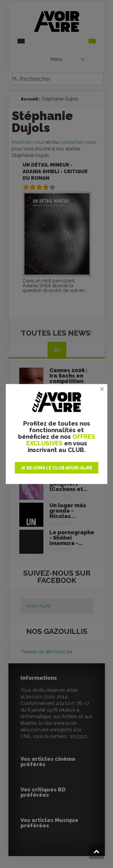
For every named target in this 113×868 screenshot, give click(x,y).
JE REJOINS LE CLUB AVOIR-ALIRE (57, 468)
